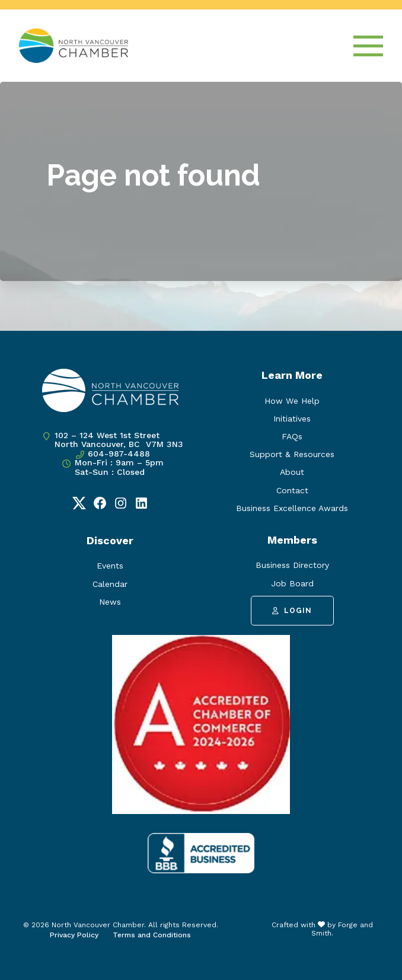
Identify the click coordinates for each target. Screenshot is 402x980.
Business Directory (292, 565)
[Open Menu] (368, 46)
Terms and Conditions (152, 935)
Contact (292, 490)
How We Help (292, 401)
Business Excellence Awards (292, 508)
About (292, 472)
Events (110, 566)
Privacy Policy (74, 935)
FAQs (292, 436)
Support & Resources (292, 454)
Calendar (110, 584)
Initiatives (292, 419)
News (110, 602)
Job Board (292, 583)
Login (292, 611)
